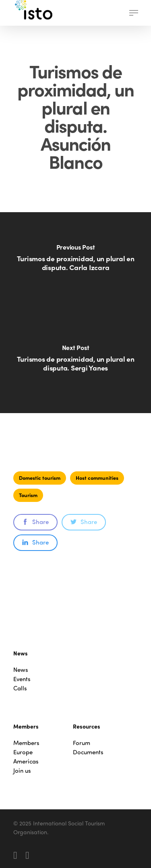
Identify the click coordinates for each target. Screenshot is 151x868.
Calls (20, 688)
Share (35, 522)
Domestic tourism (40, 478)
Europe (23, 752)
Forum (82, 743)
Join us (22, 771)
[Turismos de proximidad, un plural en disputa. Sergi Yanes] (75, 363)
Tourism (28, 495)
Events (22, 679)
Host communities (97, 478)
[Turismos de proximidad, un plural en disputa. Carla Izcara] (75, 262)
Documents (88, 752)
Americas (26, 761)
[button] (134, 13)
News (21, 670)
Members (26, 743)
